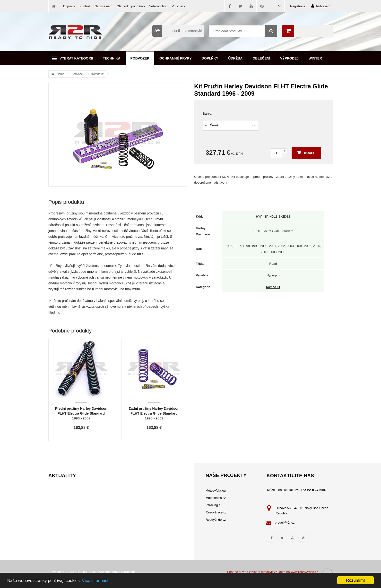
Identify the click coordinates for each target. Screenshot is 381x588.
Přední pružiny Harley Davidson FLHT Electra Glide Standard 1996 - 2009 (81, 413)
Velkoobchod (158, 6)
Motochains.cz (216, 498)
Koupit (306, 153)
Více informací (95, 581)
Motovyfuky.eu (216, 490)
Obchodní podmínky (131, 6)
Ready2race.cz (216, 512)
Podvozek (140, 58)
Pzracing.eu (214, 505)
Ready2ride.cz (216, 520)
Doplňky (210, 58)
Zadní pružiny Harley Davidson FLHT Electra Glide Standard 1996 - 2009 (154, 413)
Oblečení (261, 58)
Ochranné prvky (176, 58)
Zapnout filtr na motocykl (177, 31)
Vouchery (178, 6)
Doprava (69, 6)
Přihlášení (321, 6)
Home (61, 74)
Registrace (298, 6)
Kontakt (85, 6)
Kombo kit (98, 74)
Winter (315, 58)
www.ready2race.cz (304, 572)
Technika (112, 58)
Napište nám (103, 6)
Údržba (235, 58)
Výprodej (289, 58)
